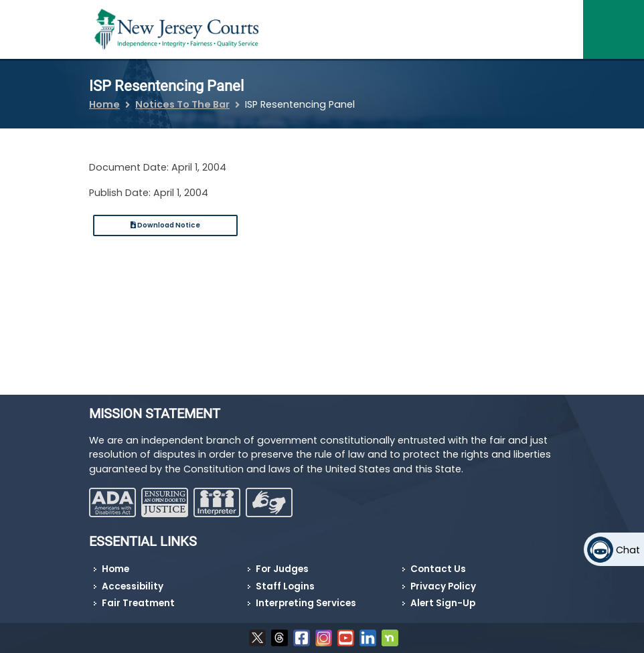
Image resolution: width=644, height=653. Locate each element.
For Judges (282, 569)
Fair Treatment (138, 603)
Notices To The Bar (182, 104)
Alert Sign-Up (443, 603)
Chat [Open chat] (628, 550)
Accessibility (133, 586)
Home (104, 104)
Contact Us (438, 569)
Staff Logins (285, 586)
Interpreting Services (306, 603)
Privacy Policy (443, 586)
